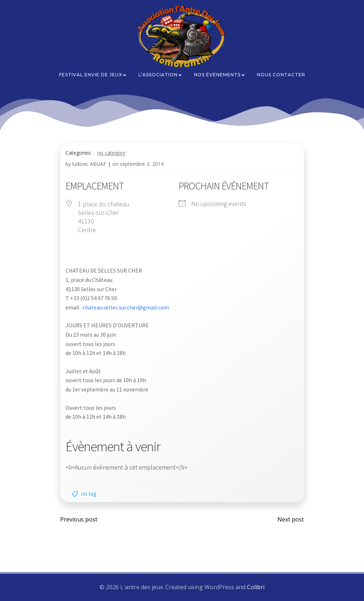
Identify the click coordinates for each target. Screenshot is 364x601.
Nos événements (220, 75)
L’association (161, 75)
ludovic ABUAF (90, 164)
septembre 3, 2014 (142, 164)
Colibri (256, 587)
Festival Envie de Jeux (93, 75)
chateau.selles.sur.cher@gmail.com (126, 307)
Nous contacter (281, 75)
